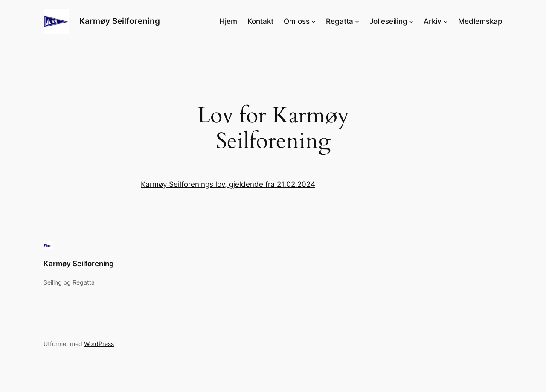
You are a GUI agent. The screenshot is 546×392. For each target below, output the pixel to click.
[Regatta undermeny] (357, 21)
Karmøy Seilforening (120, 21)
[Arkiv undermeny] (446, 21)
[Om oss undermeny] (314, 21)
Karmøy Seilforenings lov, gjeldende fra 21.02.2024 (228, 184)
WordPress (99, 344)
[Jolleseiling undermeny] (411, 21)
